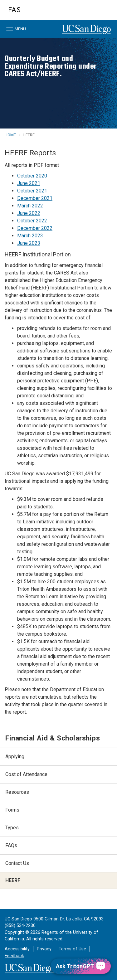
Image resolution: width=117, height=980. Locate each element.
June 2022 (29, 213)
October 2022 (32, 221)
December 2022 (35, 228)
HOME (10, 135)
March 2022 (30, 206)
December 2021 (35, 198)
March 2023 (30, 236)
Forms (12, 810)
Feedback (14, 956)
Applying (15, 757)
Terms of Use (72, 949)
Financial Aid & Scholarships (53, 738)
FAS (15, 10)
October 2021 (32, 191)
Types (12, 828)
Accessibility (17, 949)
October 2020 (32, 176)
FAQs (11, 845)
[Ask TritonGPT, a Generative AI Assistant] (81, 966)
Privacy (44, 949)
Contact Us (17, 863)
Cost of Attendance (26, 774)
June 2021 (29, 183)
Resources (17, 792)
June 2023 (29, 243)
